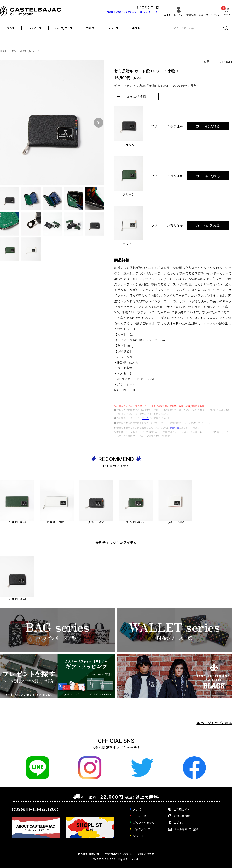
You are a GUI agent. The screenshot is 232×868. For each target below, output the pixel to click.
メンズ (11, 28)
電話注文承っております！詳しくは (133, 12)
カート (227, 11)
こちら (145, 418)
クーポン (216, 14)
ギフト (136, 28)
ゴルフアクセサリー (145, 823)
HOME (4, 51)
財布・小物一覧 (22, 51)
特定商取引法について (119, 854)
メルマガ (203, 14)
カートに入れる (208, 126)
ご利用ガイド (182, 809)
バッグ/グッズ (64, 28)
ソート (40, 51)
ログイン (179, 14)
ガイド (167, 14)
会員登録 (191, 14)
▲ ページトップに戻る (214, 723)
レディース (35, 28)
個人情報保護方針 (88, 854)
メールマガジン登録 (186, 829)
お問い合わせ (146, 854)
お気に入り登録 (136, 96)
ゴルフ (90, 28)
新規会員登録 (182, 816)
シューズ (113, 28)
